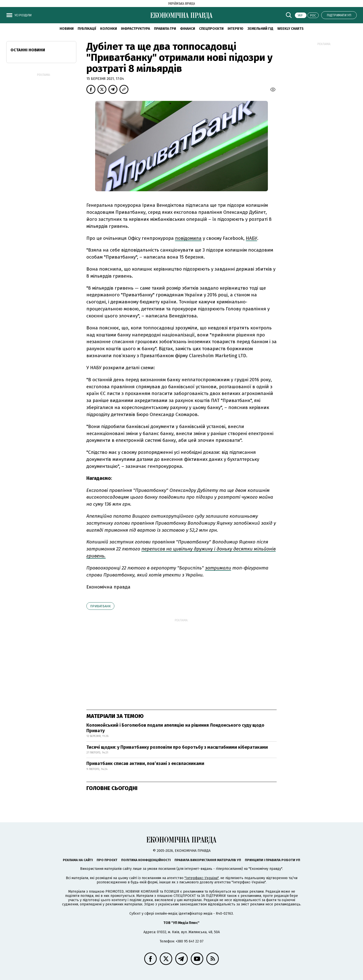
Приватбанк (100, 606)
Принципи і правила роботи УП (273, 860)
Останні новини (28, 50)
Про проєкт (107, 860)
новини (67, 29)
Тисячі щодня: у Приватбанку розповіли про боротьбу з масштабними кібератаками (177, 747)
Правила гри (165, 29)
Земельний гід (260, 29)
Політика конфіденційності (146, 860)
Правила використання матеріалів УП (208, 860)
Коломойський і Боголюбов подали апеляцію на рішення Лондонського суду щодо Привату (175, 728)
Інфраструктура (135, 29)
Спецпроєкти (211, 29)
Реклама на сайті (78, 860)
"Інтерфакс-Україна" (202, 878)
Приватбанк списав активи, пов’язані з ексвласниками (145, 763)
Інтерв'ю (235, 29)
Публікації (87, 29)
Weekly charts (291, 29)
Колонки (109, 29)
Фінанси (188, 29)
